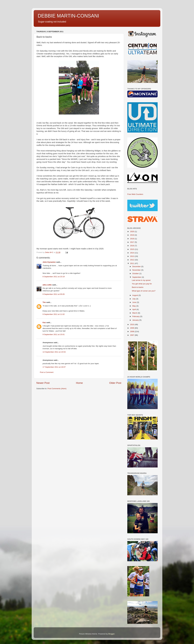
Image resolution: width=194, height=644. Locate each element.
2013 (132, 256)
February (136, 316)
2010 (132, 324)
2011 (132, 263)
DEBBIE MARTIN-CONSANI (68, 16)
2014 (132, 253)
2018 (132, 239)
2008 (132, 331)
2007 (132, 335)
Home (79, 383)
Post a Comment (47, 372)
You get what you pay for (142, 284)
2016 (132, 246)
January (136, 320)
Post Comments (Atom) (57, 389)
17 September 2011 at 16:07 (54, 367)
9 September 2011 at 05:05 (54, 294)
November (137, 270)
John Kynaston (49, 262)
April (134, 309)
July (134, 299)
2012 (132, 260)
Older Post (115, 383)
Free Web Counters (135, 194)
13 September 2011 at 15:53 (54, 352)
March (135, 313)
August (135, 295)
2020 (132, 232)
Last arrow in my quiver (141, 280)
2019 (132, 235)
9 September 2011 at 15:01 (54, 334)
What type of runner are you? (144, 291)
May (134, 306)
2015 (132, 249)
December (137, 266)
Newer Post (43, 383)
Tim (44, 302)
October (136, 273)
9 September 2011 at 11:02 (54, 314)
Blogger (111, 634)
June (135, 302)
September (137, 277)
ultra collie (47, 285)
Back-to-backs (138, 287)
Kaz (44, 322)
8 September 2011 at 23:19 (54, 277)
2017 (132, 242)
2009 (132, 328)
